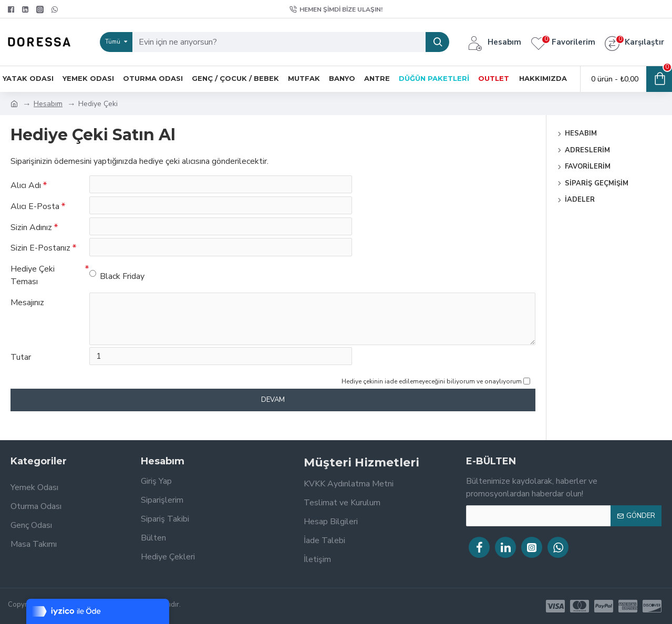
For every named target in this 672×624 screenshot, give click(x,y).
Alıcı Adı (26, 185)
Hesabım (48, 104)
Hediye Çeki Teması (33, 288)
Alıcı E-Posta (35, 210)
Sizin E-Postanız (40, 258)
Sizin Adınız (31, 234)
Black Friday (117, 289)
